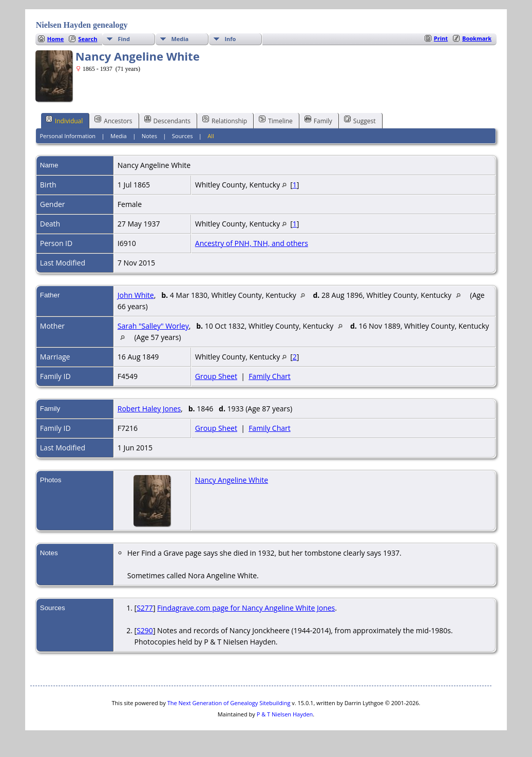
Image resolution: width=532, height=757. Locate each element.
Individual (64, 120)
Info (230, 39)
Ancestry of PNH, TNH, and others (252, 243)
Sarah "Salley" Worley (153, 326)
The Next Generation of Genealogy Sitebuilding (229, 703)
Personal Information (68, 136)
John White (136, 295)
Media (180, 39)
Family (318, 120)
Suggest (360, 120)
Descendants (167, 120)
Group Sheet (216, 376)
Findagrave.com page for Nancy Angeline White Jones (246, 608)
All (211, 136)
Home (56, 39)
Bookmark (477, 38)
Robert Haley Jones (149, 409)
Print (441, 38)
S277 (145, 608)
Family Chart (270, 376)
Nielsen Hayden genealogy (82, 25)
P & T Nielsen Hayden (285, 714)
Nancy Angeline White (232, 480)
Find (124, 39)
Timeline (276, 120)
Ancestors (113, 120)
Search (88, 39)
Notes (149, 136)
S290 (145, 630)
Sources (183, 136)
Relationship (225, 120)
